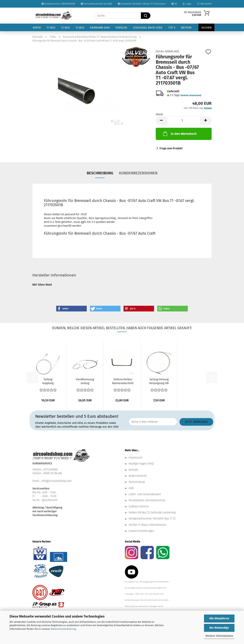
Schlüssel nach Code (148, 28)
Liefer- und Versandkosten (145, 494)
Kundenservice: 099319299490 (58, 4)
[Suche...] (146, 16)
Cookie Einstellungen (141, 531)
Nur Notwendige (219, 628)
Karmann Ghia (100, 28)
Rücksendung (137, 482)
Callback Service (139, 506)
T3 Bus (80, 28)
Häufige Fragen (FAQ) (141, 464)
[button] (161, 121)
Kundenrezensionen (138, 173)
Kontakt (133, 470)
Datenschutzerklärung (63, 629)
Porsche (121, 28)
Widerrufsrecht (138, 476)
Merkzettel (204, 4)
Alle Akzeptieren (219, 618)
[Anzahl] (184, 121)
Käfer (37, 28)
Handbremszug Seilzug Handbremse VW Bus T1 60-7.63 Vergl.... (85, 382)
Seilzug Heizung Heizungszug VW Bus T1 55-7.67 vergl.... (159, 382)
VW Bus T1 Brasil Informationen (148, 525)
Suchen (206, 28)
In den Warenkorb (179, 133)
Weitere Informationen (219, 636)
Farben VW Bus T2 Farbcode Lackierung (152, 513)
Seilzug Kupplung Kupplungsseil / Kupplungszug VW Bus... (48, 382)
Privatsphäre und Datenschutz (147, 500)
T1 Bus (51, 28)
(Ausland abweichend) (191, 95)
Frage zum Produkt (171, 148)
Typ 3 (172, 28)
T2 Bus (65, 28)
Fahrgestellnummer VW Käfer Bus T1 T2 (152, 519)
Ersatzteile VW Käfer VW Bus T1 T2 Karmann (142, 4)
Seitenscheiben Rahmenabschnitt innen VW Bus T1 (123, 382)
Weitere (186, 28)
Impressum (135, 458)
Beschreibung (100, 173)
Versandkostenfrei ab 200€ (96, 4)
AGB (131, 488)
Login (187, 4)
